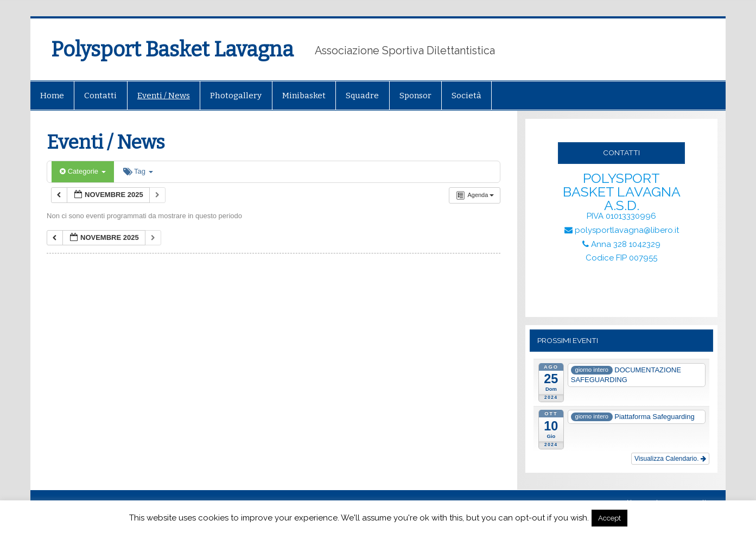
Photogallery (236, 96)
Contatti (100, 96)
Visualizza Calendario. (670, 459)
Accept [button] (609, 518)
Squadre (362, 96)
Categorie (83, 171)
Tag (138, 171)
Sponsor (415, 96)
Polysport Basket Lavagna (172, 49)
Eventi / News (164, 96)
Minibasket (304, 96)
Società (466, 96)
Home (52, 96)
